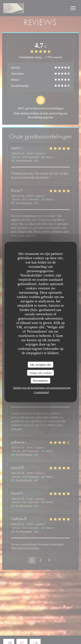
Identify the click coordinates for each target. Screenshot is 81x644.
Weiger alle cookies (40, 373)
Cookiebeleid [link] (41, 392)
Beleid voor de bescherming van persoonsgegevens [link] (42, 388)
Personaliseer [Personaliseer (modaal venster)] (40, 381)
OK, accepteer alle (40, 365)
